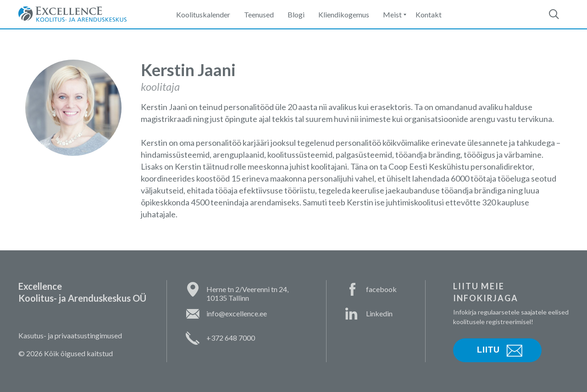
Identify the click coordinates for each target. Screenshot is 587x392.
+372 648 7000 (231, 338)
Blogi (296, 14)
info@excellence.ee (237, 313)
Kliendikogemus (344, 14)
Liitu (488, 350)
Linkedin (379, 313)
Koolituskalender (203, 14)
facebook (381, 289)
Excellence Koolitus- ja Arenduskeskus (72, 14)
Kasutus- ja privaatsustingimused (70, 335)
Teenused (259, 14)
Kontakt (429, 14)
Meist (392, 14)
